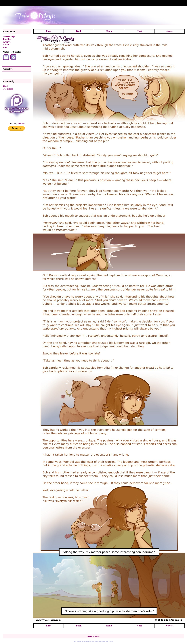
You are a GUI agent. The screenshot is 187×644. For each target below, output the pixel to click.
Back (79, 31)
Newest (170, 31)
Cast (5, 47)
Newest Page (9, 36)
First (48, 31)
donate (21, 124)
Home (109, 31)
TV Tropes (8, 89)
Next (139, 31)
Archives (7, 42)
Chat (5, 86)
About (6, 45)
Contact (96, 636)
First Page (8, 39)
